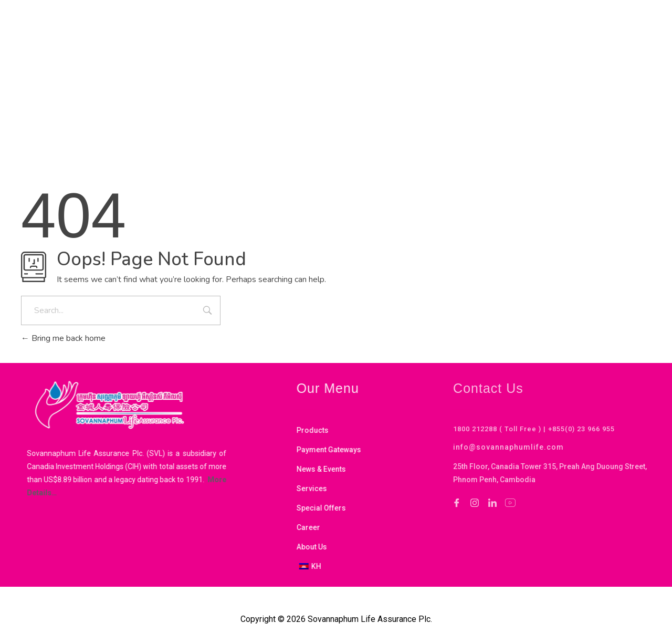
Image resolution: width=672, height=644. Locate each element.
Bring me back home (63, 338)
